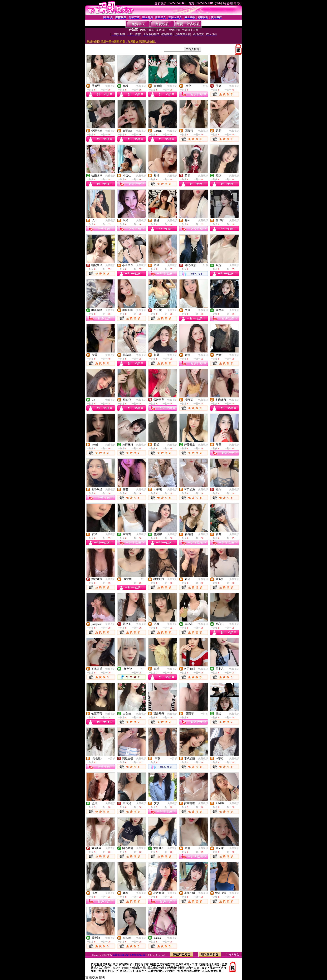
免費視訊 (110, 86)
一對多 (204, 86)
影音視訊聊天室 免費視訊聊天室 (129, 955)
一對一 (142, 579)
